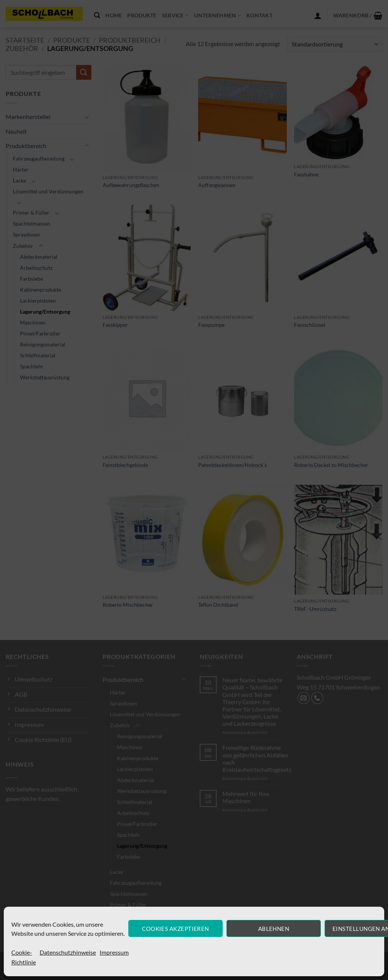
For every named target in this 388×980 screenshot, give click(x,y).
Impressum (114, 952)
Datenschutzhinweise (68, 952)
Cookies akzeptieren (176, 929)
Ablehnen (274, 929)
